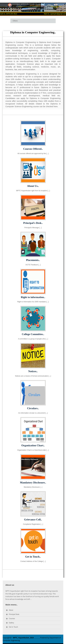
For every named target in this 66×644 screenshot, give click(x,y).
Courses (12, 619)
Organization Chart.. (33, 445)
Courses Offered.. (33, 149)
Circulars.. (33, 408)
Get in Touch (13, 627)
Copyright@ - (18, 638)
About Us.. (33, 186)
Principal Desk (14, 614)
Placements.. (33, 260)
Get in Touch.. (33, 557)
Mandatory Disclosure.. (33, 483)
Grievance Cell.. (33, 520)
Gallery (11, 623)
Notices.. (33, 371)
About (11, 610)
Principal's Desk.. (33, 223)
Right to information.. (33, 297)
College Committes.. (33, 334)
